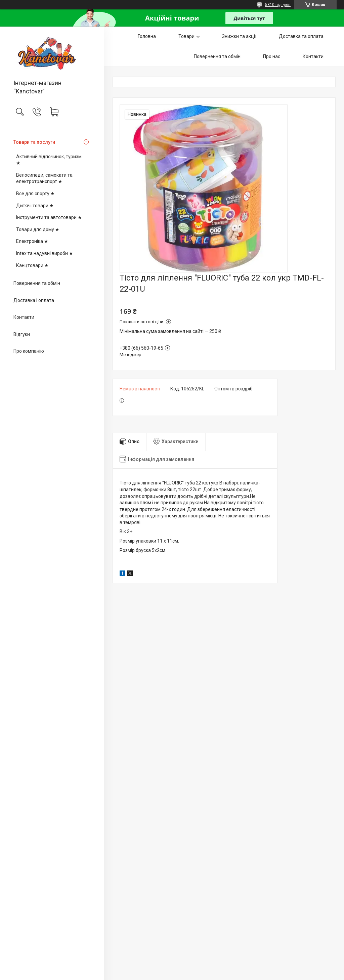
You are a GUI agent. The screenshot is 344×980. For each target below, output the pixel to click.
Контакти (24, 317)
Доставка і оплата (34, 300)
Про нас (272, 56)
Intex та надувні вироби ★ (45, 253)
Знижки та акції (239, 36)
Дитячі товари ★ (35, 206)
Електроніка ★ (32, 241)
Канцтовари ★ (32, 265)
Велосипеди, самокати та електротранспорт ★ (44, 178)
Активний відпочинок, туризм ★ (49, 160)
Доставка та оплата (301, 36)
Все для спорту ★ (35, 194)
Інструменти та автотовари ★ (49, 217)
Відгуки (22, 334)
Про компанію (29, 351)
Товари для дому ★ (38, 229)
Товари (186, 36)
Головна (147, 36)
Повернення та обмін (37, 283)
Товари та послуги (34, 142)
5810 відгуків (278, 5)
